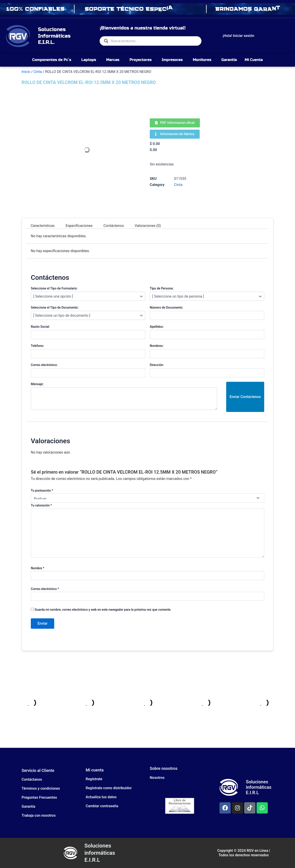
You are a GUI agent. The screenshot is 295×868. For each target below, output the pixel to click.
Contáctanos (32, 779)
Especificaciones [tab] (79, 225)
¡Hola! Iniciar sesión (238, 36)
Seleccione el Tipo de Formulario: (54, 288)
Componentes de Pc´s (52, 60)
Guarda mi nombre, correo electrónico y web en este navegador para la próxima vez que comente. (103, 610)
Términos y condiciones (41, 788)
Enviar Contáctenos (245, 397)
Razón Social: (40, 327)
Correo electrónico (45, 589)
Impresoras (172, 60)
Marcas (113, 60)
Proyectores (141, 60)
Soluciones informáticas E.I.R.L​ (100, 853)
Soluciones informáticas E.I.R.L (259, 787)
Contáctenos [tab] (114, 225)
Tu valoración (41, 505)
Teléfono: (37, 346)
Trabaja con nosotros (39, 815)
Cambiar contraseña (102, 806)
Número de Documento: (166, 307)
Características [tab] (43, 225)
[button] (53, 60)
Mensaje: (37, 384)
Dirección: (157, 365)
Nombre (38, 568)
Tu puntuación (42, 491)
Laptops (89, 60)
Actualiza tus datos (101, 797)
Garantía (229, 60)
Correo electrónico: (44, 365)
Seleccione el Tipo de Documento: (55, 307)
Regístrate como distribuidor (109, 788)
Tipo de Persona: (162, 288)
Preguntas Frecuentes (39, 797)
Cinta (38, 72)
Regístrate (94, 779)
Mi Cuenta (254, 60)
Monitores (202, 60)
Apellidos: (157, 327)
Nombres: (157, 346)
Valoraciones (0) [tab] (148, 225)
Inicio (26, 72)
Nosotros (157, 778)
